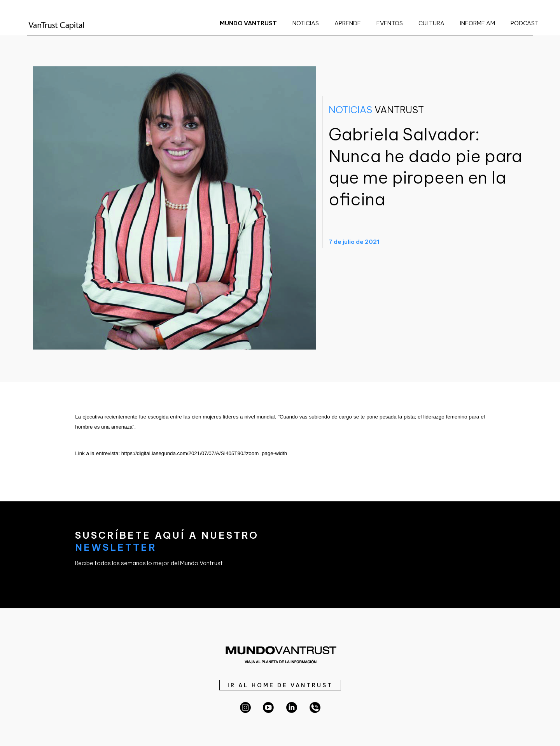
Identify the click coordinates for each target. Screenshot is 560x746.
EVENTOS (390, 23)
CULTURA (431, 23)
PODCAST (525, 23)
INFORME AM (478, 23)
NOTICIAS (306, 23)
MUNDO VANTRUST (248, 23)
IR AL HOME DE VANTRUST (280, 685)
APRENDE (348, 23)
